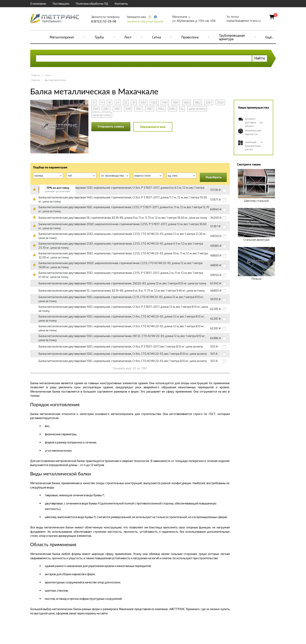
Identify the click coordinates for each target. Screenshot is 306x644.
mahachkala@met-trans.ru (244, 21)
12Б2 (154, 102)
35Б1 (139, 109)
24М (95, 109)
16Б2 (187, 102)
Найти (260, 58)
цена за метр (197, 109)
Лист (128, 37)
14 (102, 102)
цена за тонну (102, 115)
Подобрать (214, 177)
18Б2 (198, 102)
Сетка (156, 37)
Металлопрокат (62, 37)
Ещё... (270, 37)
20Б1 (209, 102)
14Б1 (165, 102)
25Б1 (106, 109)
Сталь (48, 75)
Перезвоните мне (153, 127)
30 (134, 102)
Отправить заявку (111, 126)
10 (94, 102)
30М (128, 109)
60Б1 (172, 109)
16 (110, 102)
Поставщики (61, 4)
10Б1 (143, 102)
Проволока (190, 37)
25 (126, 102)
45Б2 (161, 109)
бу (182, 109)
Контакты (121, 4)
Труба (99, 37)
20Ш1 (220, 102)
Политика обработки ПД (92, 4)
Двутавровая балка (55, 80)
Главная (36, 75)
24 (118, 102)
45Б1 (150, 109)
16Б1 (176, 102)
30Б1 (117, 109)
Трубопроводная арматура (232, 37)
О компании (38, 4)
